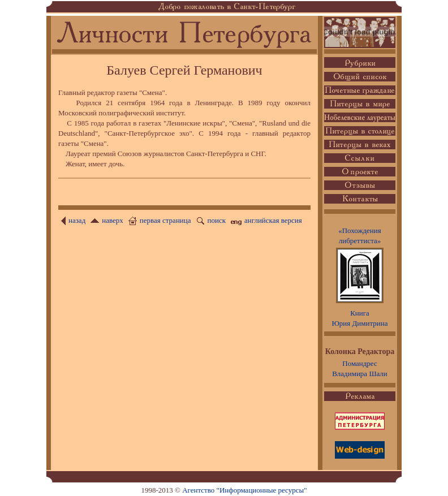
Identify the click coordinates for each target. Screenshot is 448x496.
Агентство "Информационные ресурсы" (244, 490)
